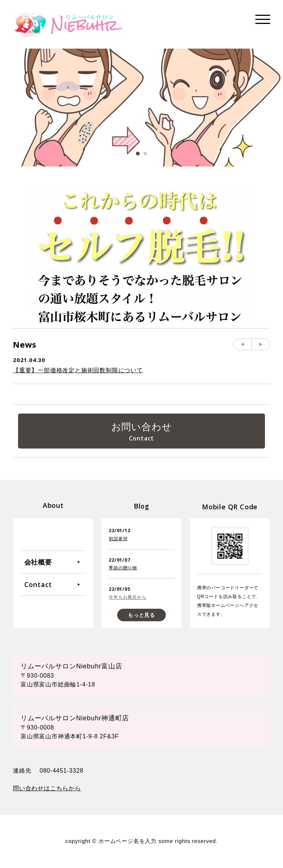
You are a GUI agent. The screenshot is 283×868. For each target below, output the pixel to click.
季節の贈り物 (123, 568)
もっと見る (141, 615)
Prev (242, 344)
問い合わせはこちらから (47, 789)
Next (261, 344)
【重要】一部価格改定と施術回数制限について (78, 370)
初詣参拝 (118, 539)
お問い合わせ (142, 427)
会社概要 (38, 562)
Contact (38, 585)
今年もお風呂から (127, 598)
